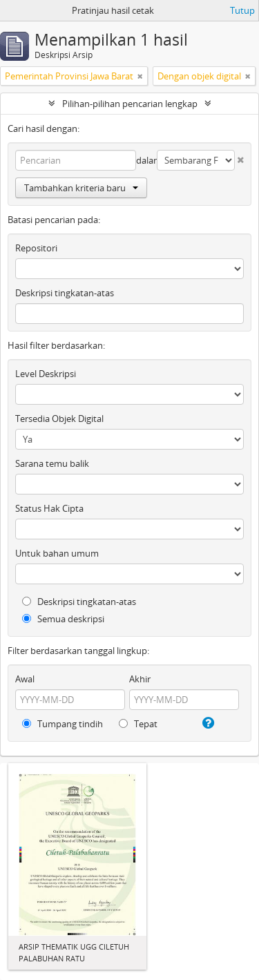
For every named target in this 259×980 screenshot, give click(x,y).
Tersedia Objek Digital (59, 419)
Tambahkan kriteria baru (81, 188)
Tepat (138, 724)
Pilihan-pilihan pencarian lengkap (130, 104)
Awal (25, 679)
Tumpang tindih (63, 724)
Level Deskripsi (46, 374)
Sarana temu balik (52, 463)
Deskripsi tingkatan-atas (65, 293)
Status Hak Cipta (49, 508)
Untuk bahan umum (57, 553)
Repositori (36, 248)
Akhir (140, 679)
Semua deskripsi (63, 619)
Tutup (242, 10)
